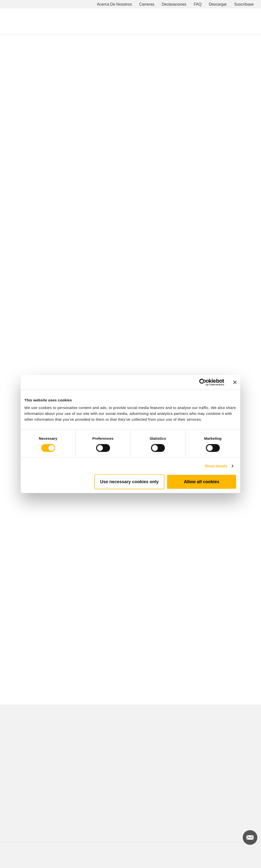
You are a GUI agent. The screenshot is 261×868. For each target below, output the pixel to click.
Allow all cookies (202, 482)
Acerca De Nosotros (114, 4)
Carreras (147, 4)
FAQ (198, 4)
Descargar (218, 4)
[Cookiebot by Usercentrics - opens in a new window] (203, 382)
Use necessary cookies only (129, 482)
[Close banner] (235, 382)
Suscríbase (244, 4)
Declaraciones (174, 4)
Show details (216, 466)
